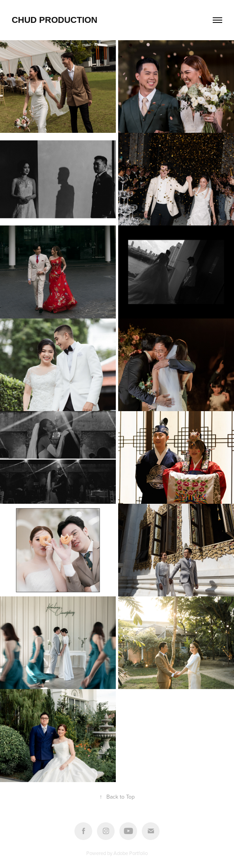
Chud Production (55, 20)
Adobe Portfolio (131, 853)
